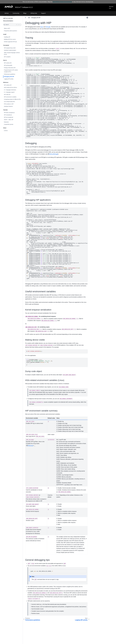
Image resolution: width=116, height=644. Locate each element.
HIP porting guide (12, 65)
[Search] (16, 25)
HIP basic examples (13, 113)
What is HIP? (11, 28)
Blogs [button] (25, 13)
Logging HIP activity (13, 79)
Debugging (94, 22)
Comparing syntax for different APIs (16, 99)
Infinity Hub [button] (34, 13)
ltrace (46, 27)
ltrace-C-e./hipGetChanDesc (59, 105)
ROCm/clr (35, 449)
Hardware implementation (14, 50)
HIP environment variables (14, 97)
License (10, 131)
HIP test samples (12, 117)
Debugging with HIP (13, 77)
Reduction (10, 122)
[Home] (33, 18)
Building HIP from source (14, 39)
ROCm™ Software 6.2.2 (24, 7)
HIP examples (11, 115)
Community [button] (16, 13)
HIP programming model (14, 48)
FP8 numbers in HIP (13, 104)
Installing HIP (11, 37)
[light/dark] (87, 18)
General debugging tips (97, 27)
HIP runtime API (12, 63)
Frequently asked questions (14, 31)
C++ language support (13, 92)
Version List (111, 7)
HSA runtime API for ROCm (14, 87)
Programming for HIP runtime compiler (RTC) (15, 71)
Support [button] (43, 13)
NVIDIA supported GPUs (14, 42)
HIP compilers (11, 57)
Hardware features (12, 106)
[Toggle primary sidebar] (29, 18)
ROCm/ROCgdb (65, 154)
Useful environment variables (98, 24)
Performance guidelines (13, 74)
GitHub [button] (7, 13)
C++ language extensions (14, 90)
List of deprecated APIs (13, 102)
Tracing (93, 20)
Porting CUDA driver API (14, 68)
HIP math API (11, 95)
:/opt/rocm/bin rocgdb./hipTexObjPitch (59, 179)
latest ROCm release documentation (62, 2)
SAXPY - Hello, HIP (12, 120)
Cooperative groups (13, 124)
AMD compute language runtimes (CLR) (16, 54)
